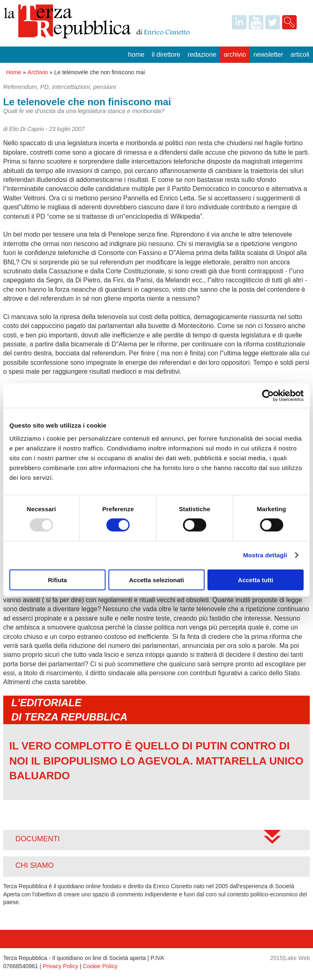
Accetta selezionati (156, 580)
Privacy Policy (61, 966)
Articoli (300, 54)
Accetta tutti (256, 580)
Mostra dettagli (265, 555)
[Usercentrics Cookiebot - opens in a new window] (268, 396)
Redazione (202, 54)
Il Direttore (166, 54)
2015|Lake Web (290, 958)
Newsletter (268, 54)
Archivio (235, 54)
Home (136, 54)
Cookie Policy (100, 966)
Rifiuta (57, 580)
